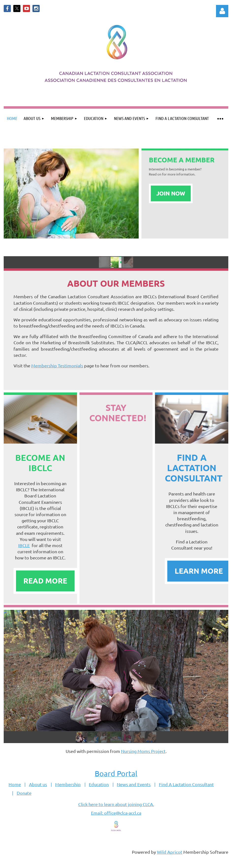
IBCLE (24, 545)
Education (99, 784)
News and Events (134, 784)
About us (38, 784)
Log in (222, 11)
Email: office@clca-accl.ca (116, 813)
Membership (68, 784)
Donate (24, 793)
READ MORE (45, 581)
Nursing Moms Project (143, 751)
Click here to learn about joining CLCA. (116, 804)
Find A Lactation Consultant (186, 784)
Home (15, 784)
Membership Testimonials (57, 366)
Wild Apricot (170, 852)
